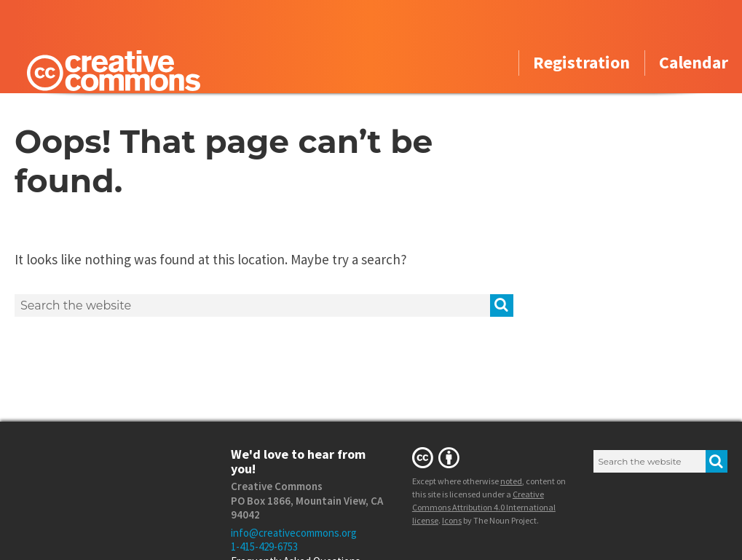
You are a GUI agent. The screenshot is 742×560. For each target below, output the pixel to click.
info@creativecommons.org (294, 533)
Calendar (694, 64)
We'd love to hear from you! (298, 461)
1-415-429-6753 (264, 547)
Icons (452, 520)
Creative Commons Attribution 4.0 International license (484, 507)
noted (511, 481)
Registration (581, 64)
